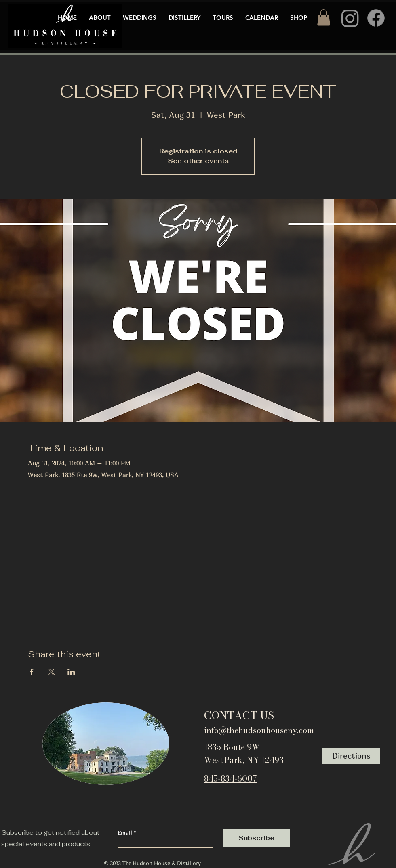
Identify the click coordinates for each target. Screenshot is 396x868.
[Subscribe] (256, 838)
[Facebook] (376, 18)
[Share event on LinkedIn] (71, 672)
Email (126, 833)
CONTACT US (239, 715)
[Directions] (351, 756)
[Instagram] (350, 18)
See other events (198, 161)
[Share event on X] (52, 672)
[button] (324, 18)
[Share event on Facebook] (32, 672)
